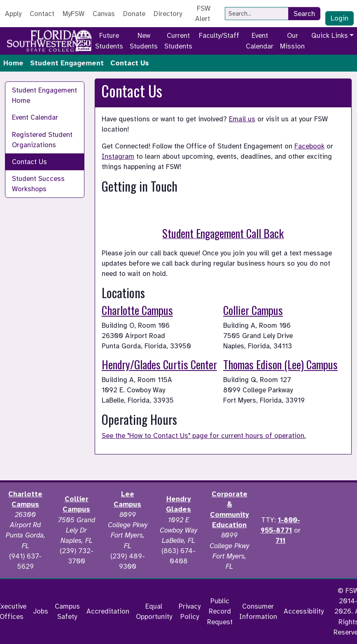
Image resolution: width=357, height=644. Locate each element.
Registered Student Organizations (42, 140)
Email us (242, 119)
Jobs (41, 611)
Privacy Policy (190, 612)
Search (304, 14)
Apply (13, 14)
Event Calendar (260, 41)
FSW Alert (203, 14)
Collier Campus (253, 310)
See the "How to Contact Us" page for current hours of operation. (204, 436)
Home (13, 63)
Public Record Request (220, 611)
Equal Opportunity (154, 612)
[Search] (257, 14)
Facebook (309, 146)
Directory (168, 14)
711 (280, 541)
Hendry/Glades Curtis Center (159, 364)
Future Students (109, 41)
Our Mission (292, 41)
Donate (134, 14)
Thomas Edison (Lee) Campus (280, 364)
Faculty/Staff (219, 36)
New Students (144, 41)
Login (339, 18)
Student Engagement (67, 63)
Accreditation (108, 611)
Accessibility (304, 611)
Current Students (178, 41)
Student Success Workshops (38, 184)
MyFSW (73, 14)
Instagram (118, 156)
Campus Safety (67, 612)
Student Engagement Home (44, 95)
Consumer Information (258, 612)
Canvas (104, 14)
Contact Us (29, 162)
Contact (42, 14)
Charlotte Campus (137, 310)
